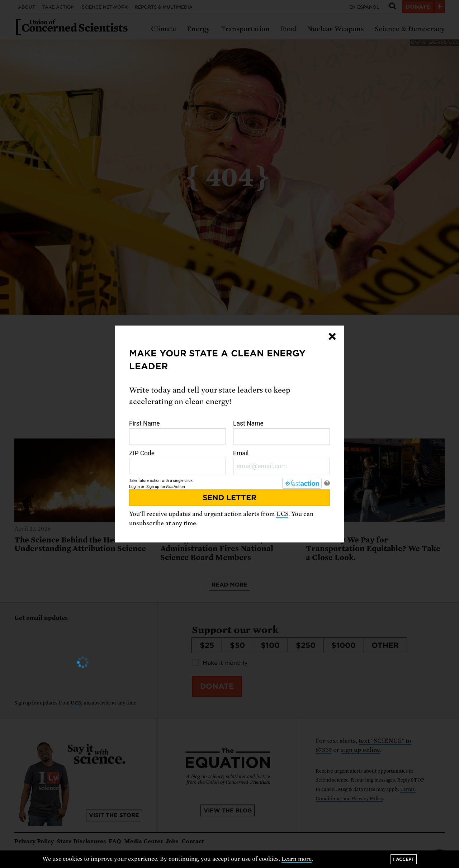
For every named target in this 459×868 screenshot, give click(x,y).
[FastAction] (302, 483)
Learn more (297, 859)
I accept (404, 859)
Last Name (281, 432)
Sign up (153, 487)
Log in (134, 487)
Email (281, 462)
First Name (178, 432)
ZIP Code (178, 462)
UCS (282, 514)
